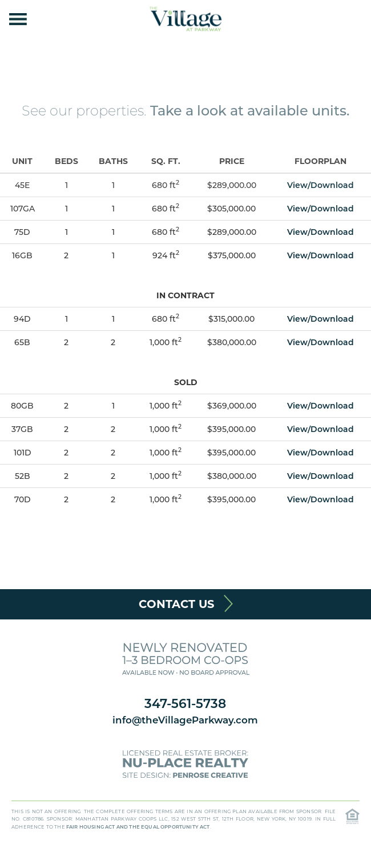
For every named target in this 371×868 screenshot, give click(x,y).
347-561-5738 (185, 703)
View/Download (320, 185)
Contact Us (177, 604)
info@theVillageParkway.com (185, 720)
